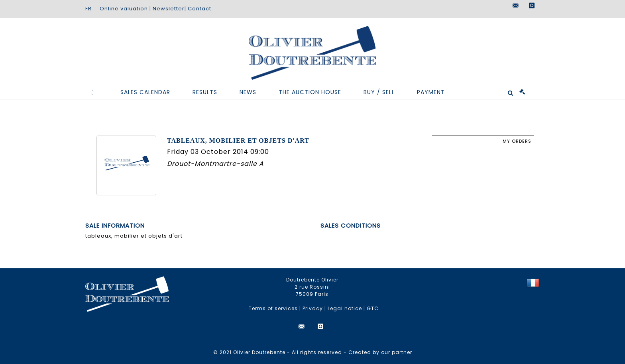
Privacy (313, 308)
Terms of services (273, 308)
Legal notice (345, 308)
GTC (373, 308)
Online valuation (124, 9)
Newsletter (169, 9)
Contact (199, 9)
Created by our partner (380, 352)
